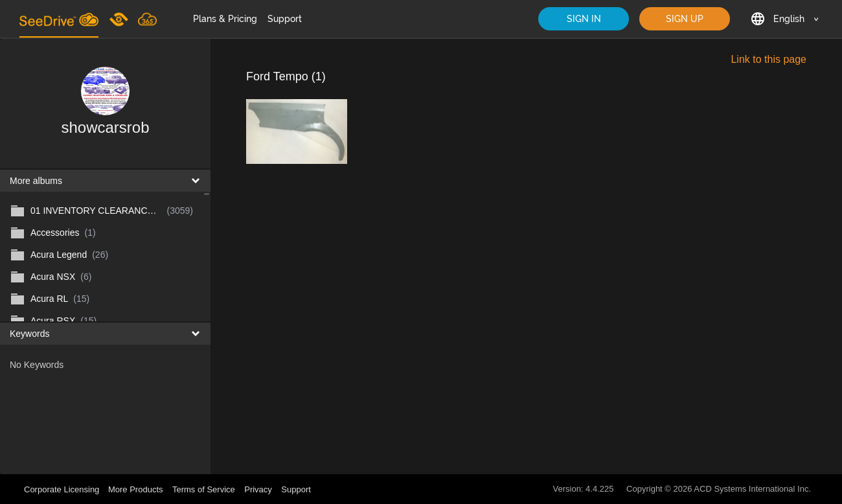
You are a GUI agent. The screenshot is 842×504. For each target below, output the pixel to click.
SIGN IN (584, 19)
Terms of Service (204, 489)
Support (285, 19)
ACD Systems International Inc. (752, 489)
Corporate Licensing (63, 489)
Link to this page (768, 59)
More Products (136, 489)
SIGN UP (685, 19)
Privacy (258, 489)
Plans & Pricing (225, 19)
